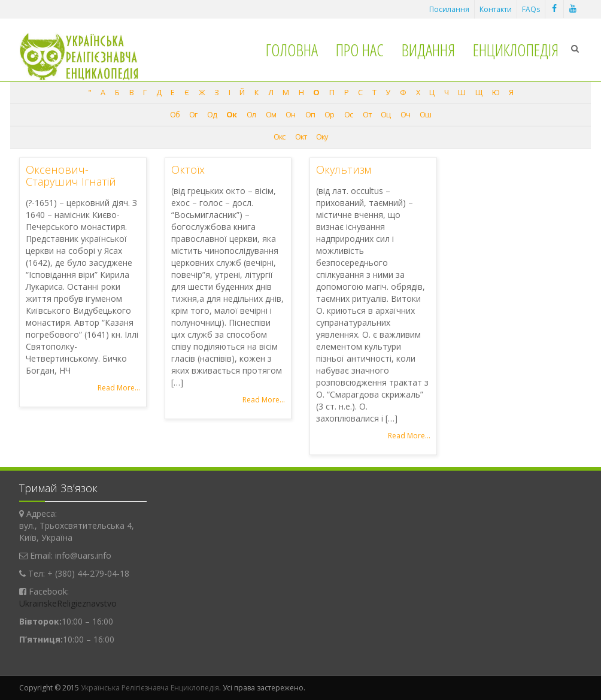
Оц (386, 115)
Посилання (449, 9)
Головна (292, 50)
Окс (279, 137)
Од (212, 115)
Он (290, 115)
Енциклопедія (516, 50)
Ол (251, 115)
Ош (425, 115)
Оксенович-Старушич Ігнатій (71, 175)
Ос (348, 115)
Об (175, 115)
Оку (322, 137)
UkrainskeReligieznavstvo (68, 603)
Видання (428, 50)
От (367, 115)
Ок (231, 115)
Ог (193, 115)
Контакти (496, 9)
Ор (329, 115)
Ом (271, 115)
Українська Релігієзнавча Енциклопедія (150, 688)
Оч (405, 115)
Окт (301, 137)
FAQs (531, 9)
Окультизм (344, 169)
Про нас (360, 50)
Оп (310, 115)
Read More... (119, 388)
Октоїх (188, 169)
